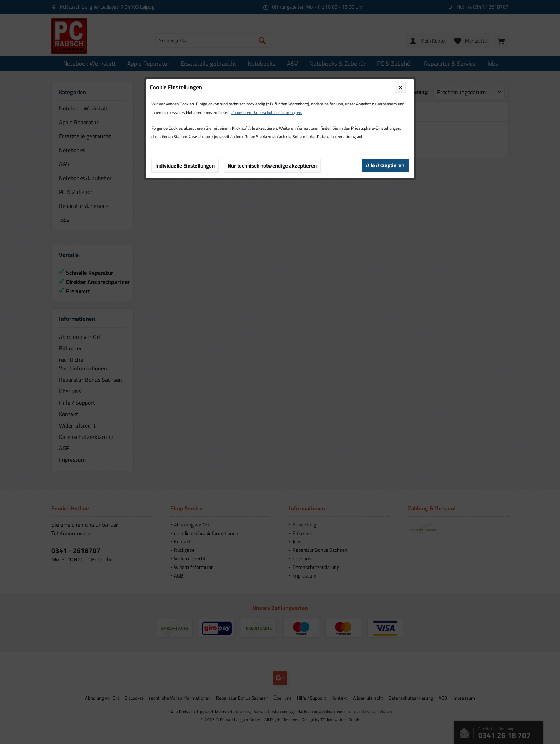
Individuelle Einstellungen (185, 166)
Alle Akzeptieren (385, 165)
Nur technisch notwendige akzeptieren (272, 166)
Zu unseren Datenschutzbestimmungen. (267, 112)
